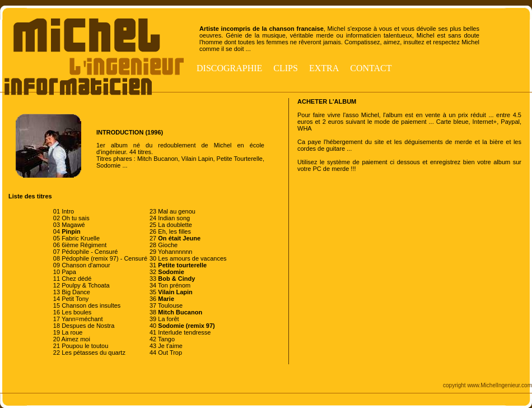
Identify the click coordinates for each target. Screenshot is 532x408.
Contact (371, 68)
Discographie (229, 68)
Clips (286, 68)
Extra (324, 68)
